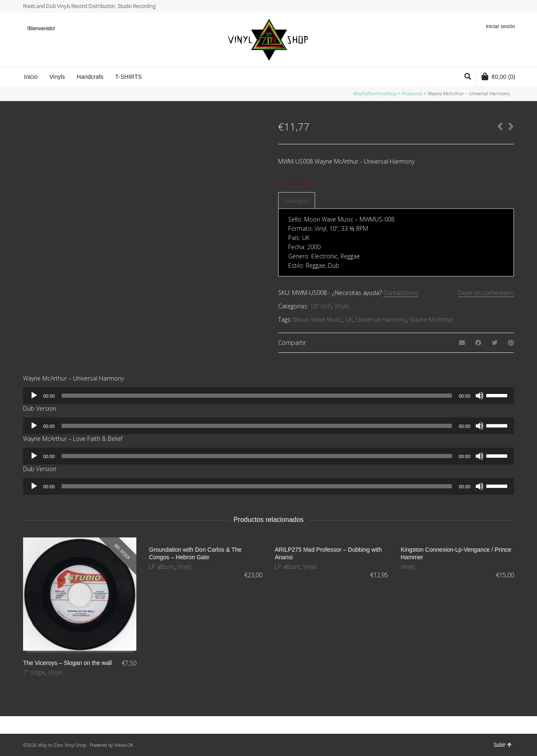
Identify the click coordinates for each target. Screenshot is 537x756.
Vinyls (342, 306)
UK (349, 319)
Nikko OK (124, 745)
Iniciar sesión (501, 26)
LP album (162, 567)
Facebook (489, 6)
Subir (503, 745)
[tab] (297, 201)
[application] (268, 396)
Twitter (481, 6)
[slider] (257, 396)
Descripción (297, 201)
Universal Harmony (381, 319)
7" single (34, 672)
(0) (498, 76)
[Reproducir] (34, 396)
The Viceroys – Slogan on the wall (67, 663)
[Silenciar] (480, 396)
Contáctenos (401, 293)
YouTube (505, 6)
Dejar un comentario (486, 293)
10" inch (321, 306)
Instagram (497, 6)
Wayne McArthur (431, 319)
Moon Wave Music (318, 319)
